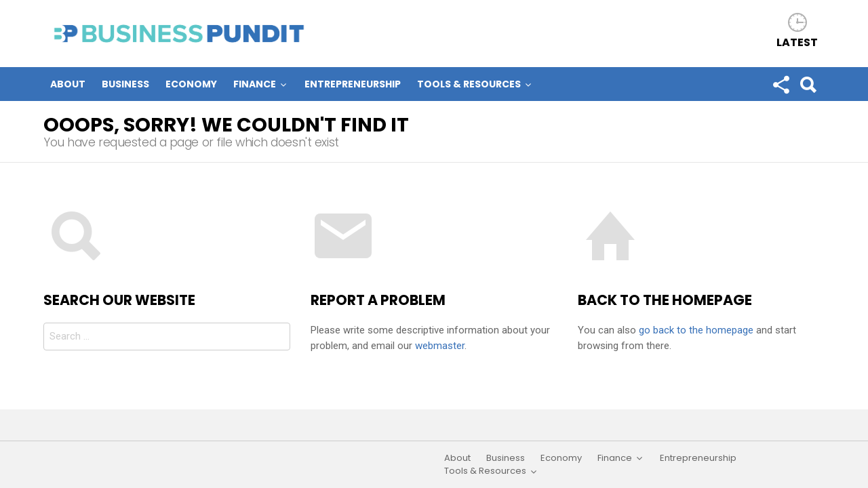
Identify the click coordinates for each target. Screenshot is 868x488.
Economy (191, 84)
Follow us (781, 87)
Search (808, 87)
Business (125, 84)
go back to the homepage (696, 330)
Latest (797, 42)
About (68, 84)
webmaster (440, 346)
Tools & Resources (469, 84)
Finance (255, 84)
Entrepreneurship (353, 84)
